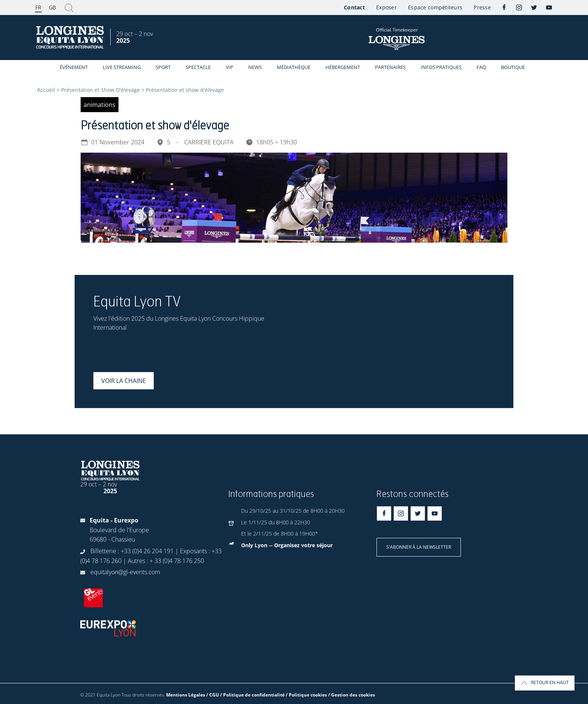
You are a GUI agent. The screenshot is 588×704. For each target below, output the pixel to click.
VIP (229, 67)
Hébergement (343, 67)
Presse (482, 7)
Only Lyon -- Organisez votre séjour (287, 545)
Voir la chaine (124, 381)
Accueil (46, 90)
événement (74, 67)
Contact (354, 7)
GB (52, 7)
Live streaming (122, 67)
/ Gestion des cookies (352, 695)
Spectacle (198, 67)
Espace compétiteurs (435, 7)
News (255, 67)
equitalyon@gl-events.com (125, 572)
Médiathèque (294, 67)
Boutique (513, 67)
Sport (163, 67)
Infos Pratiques (441, 67)
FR (38, 7)
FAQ (481, 67)
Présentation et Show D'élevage (100, 90)
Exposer (386, 7)
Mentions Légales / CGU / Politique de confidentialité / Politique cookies (247, 695)
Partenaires (390, 67)
